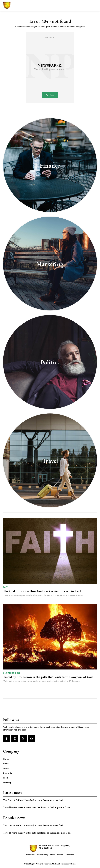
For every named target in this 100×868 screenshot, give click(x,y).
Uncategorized (12, 673)
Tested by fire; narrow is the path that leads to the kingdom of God (48, 677)
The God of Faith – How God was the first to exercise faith (42, 591)
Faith (6, 587)
